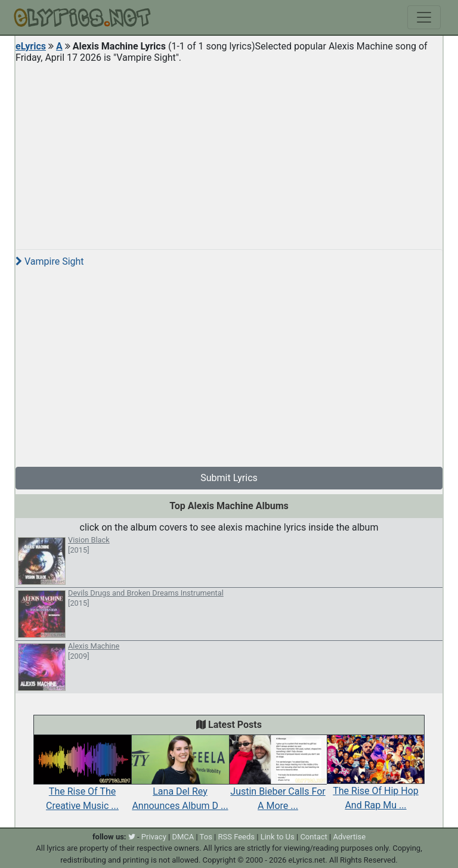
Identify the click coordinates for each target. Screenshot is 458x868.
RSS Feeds (237, 837)
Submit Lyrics (229, 478)
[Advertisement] (229, 151)
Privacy (154, 837)
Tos (206, 837)
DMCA (183, 837)
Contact (313, 837)
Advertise (349, 837)
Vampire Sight (50, 261)
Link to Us (278, 837)
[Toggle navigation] (424, 17)
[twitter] (132, 837)
